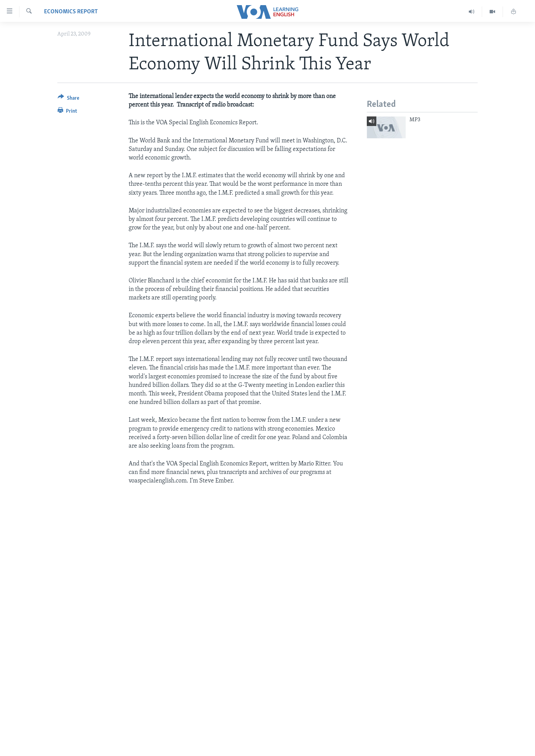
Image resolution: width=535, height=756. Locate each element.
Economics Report (71, 12)
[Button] (68, 99)
